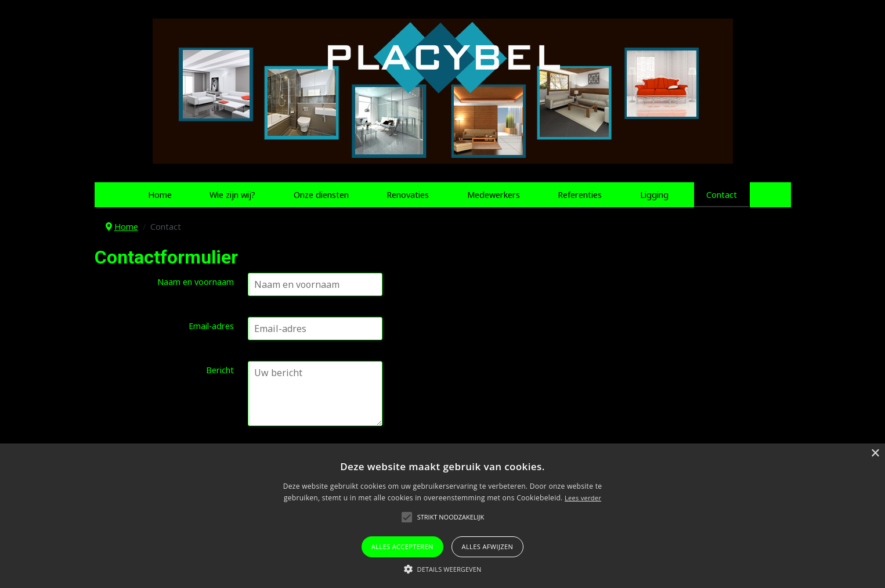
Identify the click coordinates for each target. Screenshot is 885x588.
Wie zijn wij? (232, 195)
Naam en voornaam (196, 282)
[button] (443, 569)
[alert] (442, 516)
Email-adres (211, 326)
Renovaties (408, 195)
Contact (722, 195)
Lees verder (583, 498)
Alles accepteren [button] (402, 546)
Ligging (654, 195)
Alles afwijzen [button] (488, 546)
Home (160, 195)
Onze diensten (321, 195)
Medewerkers (494, 195)
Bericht (220, 370)
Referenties (580, 195)
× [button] (875, 454)
